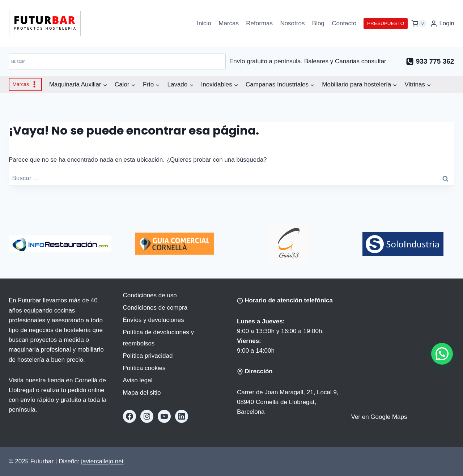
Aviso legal (138, 380)
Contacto (344, 23)
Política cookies (144, 368)
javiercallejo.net (102, 461)
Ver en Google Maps (379, 417)
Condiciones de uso (150, 295)
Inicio (204, 23)
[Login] (442, 24)
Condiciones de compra (155, 308)
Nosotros (292, 23)
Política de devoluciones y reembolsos (159, 338)
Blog (318, 23)
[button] (442, 354)
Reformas (259, 23)
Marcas (229, 23)
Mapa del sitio (142, 393)
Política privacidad (148, 356)
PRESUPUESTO (386, 23)
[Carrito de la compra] (419, 23)
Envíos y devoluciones (154, 320)
